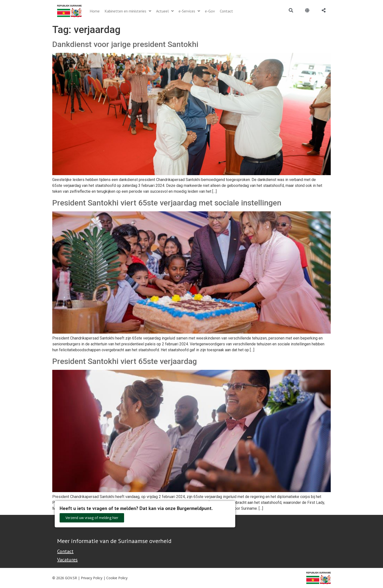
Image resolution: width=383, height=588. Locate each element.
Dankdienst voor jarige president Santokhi (125, 44)
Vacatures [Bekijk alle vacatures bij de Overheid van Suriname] (67, 560)
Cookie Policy (117, 578)
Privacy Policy (92, 578)
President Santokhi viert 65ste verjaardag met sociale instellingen (167, 203)
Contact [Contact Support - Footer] (65, 551)
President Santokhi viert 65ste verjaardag (125, 361)
